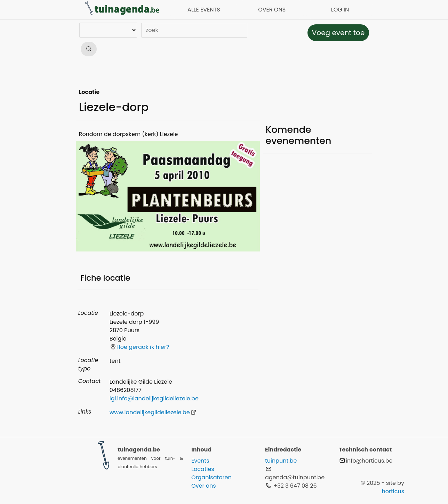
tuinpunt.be (281, 461)
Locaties (203, 469)
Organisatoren (211, 477)
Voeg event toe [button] (338, 33)
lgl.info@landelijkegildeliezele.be (154, 398)
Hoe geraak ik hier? (140, 347)
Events (200, 461)
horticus (393, 491)
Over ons (204, 486)
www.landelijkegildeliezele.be (153, 412)
